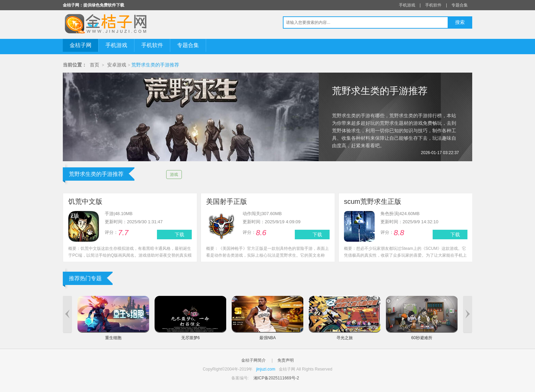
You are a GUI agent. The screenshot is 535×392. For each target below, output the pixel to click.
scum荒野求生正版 (373, 201)
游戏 (174, 175)
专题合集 (460, 5)
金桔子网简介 (254, 360)
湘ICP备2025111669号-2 (276, 378)
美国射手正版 (227, 201)
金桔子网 (81, 45)
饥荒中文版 (85, 201)
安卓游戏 (117, 65)
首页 (95, 65)
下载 (179, 235)
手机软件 (433, 5)
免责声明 (286, 360)
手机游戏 (407, 5)
